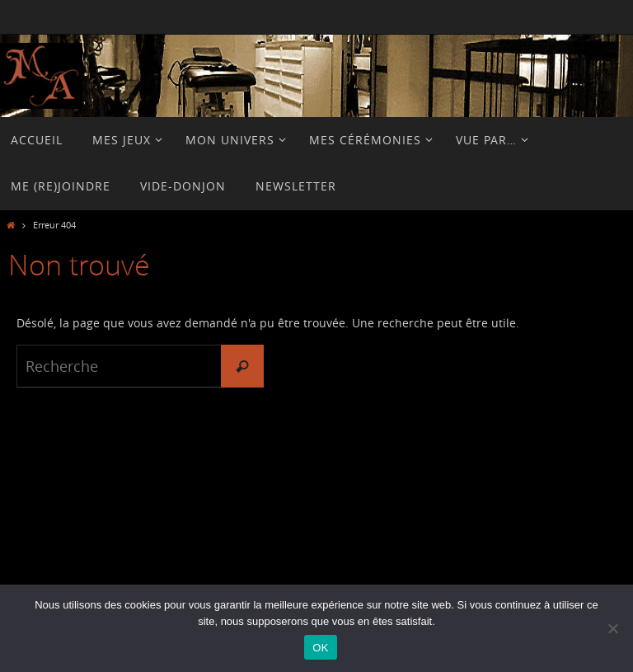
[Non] (612, 628)
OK (320, 648)
